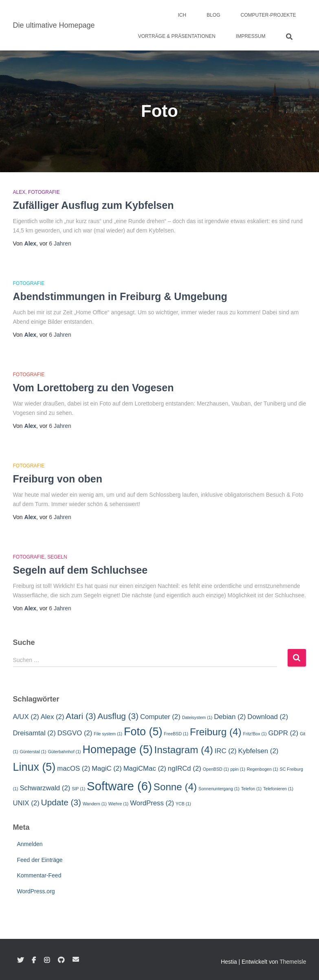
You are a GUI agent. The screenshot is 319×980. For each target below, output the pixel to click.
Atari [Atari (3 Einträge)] (81, 716)
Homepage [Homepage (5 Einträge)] (118, 750)
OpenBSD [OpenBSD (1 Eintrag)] (216, 769)
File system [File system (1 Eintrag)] (108, 734)
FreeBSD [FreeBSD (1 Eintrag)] (176, 734)
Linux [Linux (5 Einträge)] (34, 767)
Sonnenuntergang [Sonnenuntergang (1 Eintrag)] (219, 789)
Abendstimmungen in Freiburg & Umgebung (120, 296)
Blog (213, 15)
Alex (19, 192)
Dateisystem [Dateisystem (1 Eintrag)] (197, 717)
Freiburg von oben (58, 479)
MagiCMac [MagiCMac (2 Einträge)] (145, 768)
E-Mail (76, 959)
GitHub (61, 960)
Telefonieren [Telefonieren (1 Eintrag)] (278, 789)
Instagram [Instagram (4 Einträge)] (184, 750)
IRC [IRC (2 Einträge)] (226, 751)
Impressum (251, 36)
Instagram (47, 960)
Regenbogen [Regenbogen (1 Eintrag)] (263, 769)
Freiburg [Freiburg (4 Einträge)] (216, 732)
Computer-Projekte (268, 15)
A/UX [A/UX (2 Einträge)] (26, 717)
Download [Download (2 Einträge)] (268, 717)
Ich (182, 15)
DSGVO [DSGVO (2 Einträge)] (75, 733)
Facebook (34, 960)
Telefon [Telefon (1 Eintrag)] (251, 789)
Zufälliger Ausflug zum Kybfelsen (93, 205)
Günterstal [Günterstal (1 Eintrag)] (33, 752)
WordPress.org (36, 891)
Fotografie (44, 192)
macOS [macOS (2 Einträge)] (74, 768)
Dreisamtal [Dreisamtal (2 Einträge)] (34, 733)
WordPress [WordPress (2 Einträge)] (152, 803)
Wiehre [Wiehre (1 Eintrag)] (119, 804)
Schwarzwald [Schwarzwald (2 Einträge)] (45, 788)
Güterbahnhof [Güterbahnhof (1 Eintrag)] (64, 752)
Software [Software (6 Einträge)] (119, 786)
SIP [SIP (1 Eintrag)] (78, 789)
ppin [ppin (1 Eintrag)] (238, 769)
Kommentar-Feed (39, 875)
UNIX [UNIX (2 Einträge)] (26, 803)
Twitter (20, 960)
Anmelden (30, 844)
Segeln (57, 557)
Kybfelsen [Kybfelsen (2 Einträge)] (258, 751)
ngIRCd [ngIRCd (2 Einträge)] (185, 768)
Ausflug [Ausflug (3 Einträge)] (118, 716)
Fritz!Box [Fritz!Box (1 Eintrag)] (255, 734)
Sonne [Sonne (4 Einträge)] (175, 787)
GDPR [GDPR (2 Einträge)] (283, 733)
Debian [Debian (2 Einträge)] (230, 717)
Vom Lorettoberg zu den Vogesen (93, 388)
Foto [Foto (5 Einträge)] (143, 732)
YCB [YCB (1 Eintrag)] (183, 804)
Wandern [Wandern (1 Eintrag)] (95, 804)
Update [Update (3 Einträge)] (61, 802)
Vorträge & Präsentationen (177, 36)
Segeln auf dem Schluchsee (80, 570)
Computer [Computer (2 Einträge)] (160, 717)
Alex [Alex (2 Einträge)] (53, 717)
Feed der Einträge (40, 860)
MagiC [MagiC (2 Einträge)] (107, 768)
